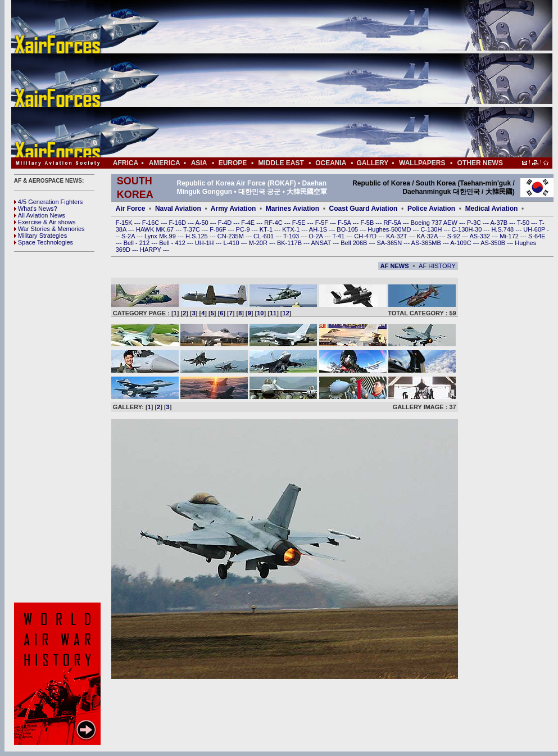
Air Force (131, 209)
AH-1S (319, 229)
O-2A (316, 236)
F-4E (249, 223)
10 (260, 313)
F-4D (226, 223)
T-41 (339, 236)
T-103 (292, 236)
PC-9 (244, 229)
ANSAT (322, 243)
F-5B (368, 223)
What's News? (36, 209)
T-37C (192, 229)
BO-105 (348, 229)
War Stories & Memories (49, 229)
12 (286, 313)
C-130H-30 (468, 229)
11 (273, 313)
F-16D (178, 223)
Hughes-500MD (390, 229)
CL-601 (264, 236)
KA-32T (397, 236)
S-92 (455, 236)
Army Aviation (233, 209)
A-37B (500, 223)
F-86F (219, 229)
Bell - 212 (138, 243)
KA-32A (428, 236)
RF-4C (274, 223)
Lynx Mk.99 (161, 236)
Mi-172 (510, 236)
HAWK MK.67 (156, 229)
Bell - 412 (173, 243)
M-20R (259, 243)
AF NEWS (395, 266)
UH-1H (205, 243)
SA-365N (390, 243)
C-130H (432, 229)
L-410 (232, 243)
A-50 (202, 223)
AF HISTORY (437, 266)
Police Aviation (431, 209)
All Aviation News (40, 215)
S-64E (537, 236)
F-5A (345, 223)
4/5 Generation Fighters (49, 202)
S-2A (129, 236)
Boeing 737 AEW (435, 223)
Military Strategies (40, 236)
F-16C (152, 223)
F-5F (323, 223)
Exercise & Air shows (45, 222)
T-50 (524, 223)
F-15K (125, 223)
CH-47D (366, 236)
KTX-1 (292, 229)
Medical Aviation (492, 209)
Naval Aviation (178, 209)
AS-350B (494, 243)
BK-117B (290, 243)
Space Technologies (44, 242)
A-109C (461, 243)
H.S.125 (198, 236)
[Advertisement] (316, 79)
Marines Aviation (292, 209)
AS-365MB (427, 243)
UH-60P (535, 229)
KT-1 (267, 229)
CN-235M (232, 236)
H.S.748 (503, 229)
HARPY (151, 250)
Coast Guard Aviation (364, 209)
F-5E (300, 223)
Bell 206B (355, 243)
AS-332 (481, 236)
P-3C (475, 223)
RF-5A (393, 223)
